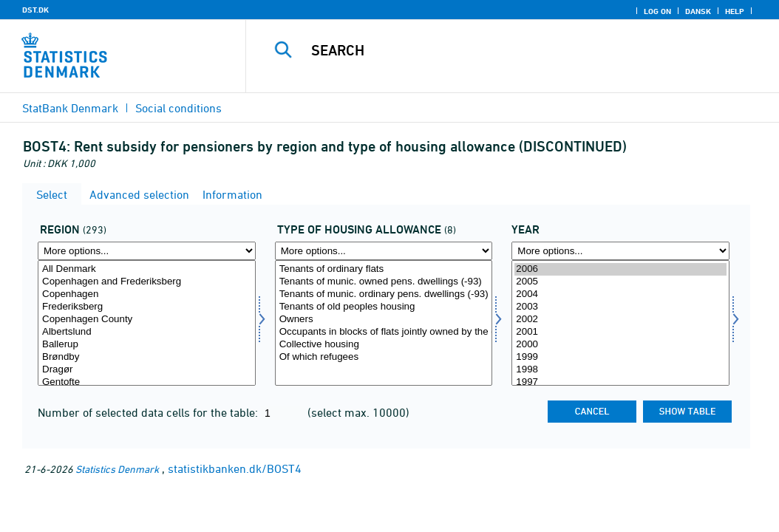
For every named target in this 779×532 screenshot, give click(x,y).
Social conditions (178, 108)
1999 (620, 357)
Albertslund (147, 332)
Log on (657, 11)
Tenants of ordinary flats (384, 269)
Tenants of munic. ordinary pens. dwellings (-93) (384, 294)
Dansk (698, 11)
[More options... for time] (620, 251)
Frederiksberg (147, 307)
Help (735, 11)
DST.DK (35, 10)
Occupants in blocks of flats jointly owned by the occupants (384, 332)
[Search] (516, 50)
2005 (620, 282)
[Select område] (147, 323)
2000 (620, 345)
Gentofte (147, 382)
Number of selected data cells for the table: (149, 412)
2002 (620, 320)
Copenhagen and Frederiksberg (147, 282)
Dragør (147, 370)
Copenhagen (147, 294)
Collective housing (384, 345)
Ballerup (147, 345)
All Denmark (147, 269)
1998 (620, 370)
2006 (620, 269)
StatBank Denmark (70, 108)
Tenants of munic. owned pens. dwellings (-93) (384, 282)
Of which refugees (384, 357)
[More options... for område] (147, 251)
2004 (620, 294)
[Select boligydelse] (384, 323)
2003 (620, 307)
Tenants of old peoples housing (384, 307)
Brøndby (147, 357)
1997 (620, 382)
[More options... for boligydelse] (384, 251)
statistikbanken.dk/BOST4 (235, 468)
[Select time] (620, 323)
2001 (620, 332)
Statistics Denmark (117, 469)
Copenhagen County (147, 320)
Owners (384, 320)
